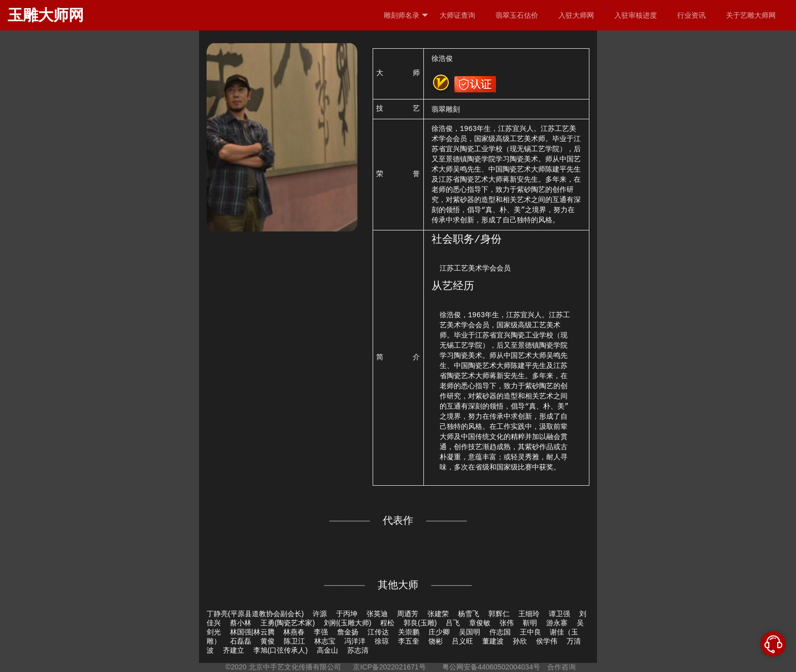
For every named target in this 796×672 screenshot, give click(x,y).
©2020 (236, 667)
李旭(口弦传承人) (280, 650)
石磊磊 (241, 641)
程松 (387, 623)
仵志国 (500, 632)
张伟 (507, 623)
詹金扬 (348, 632)
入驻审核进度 (636, 15)
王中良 (530, 632)
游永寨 (557, 623)
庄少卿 (439, 632)
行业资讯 (691, 15)
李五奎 (409, 641)
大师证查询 (457, 15)
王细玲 (529, 614)
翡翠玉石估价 (517, 15)
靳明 (530, 623)
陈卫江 (294, 641)
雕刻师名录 (406, 15)
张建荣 (438, 614)
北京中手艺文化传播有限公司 (295, 667)
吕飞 (453, 623)
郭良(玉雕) (420, 623)
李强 (321, 632)
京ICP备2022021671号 (389, 667)
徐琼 (382, 641)
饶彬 (436, 641)
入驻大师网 (576, 15)
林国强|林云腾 (252, 632)
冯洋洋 (355, 641)
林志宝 (325, 641)
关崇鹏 (409, 632)
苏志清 (358, 650)
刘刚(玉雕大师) (347, 623)
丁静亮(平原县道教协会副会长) (255, 614)
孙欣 (520, 641)
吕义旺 (462, 641)
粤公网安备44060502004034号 (491, 667)
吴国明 (470, 632)
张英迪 (377, 614)
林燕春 (294, 632)
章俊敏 (480, 623)
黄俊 (268, 641)
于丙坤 (347, 614)
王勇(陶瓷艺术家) (288, 623)
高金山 (327, 650)
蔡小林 (241, 623)
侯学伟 (547, 641)
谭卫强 (559, 614)
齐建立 (234, 650)
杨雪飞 (469, 614)
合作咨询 (561, 667)
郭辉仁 (499, 614)
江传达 (378, 632)
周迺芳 (408, 614)
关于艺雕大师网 (751, 15)
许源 (320, 614)
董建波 (493, 641)
